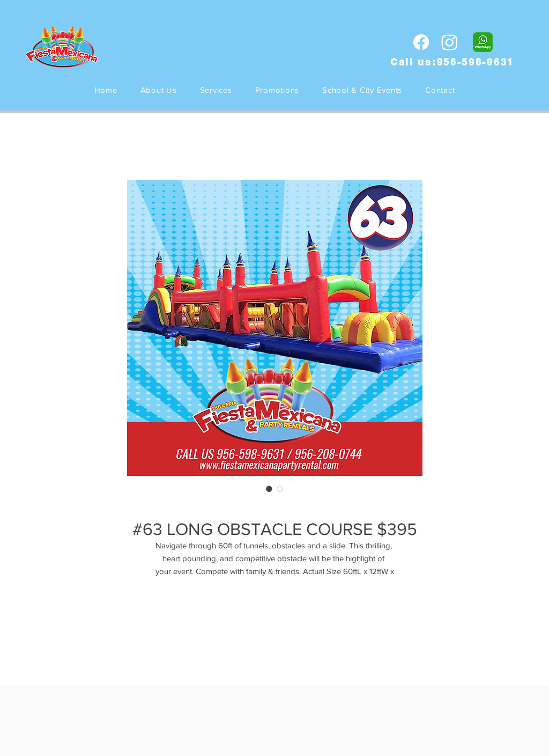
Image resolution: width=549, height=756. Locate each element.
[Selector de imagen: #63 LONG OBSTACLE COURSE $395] (269, 489)
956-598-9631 (476, 62)
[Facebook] (421, 42)
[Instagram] (450, 42)
